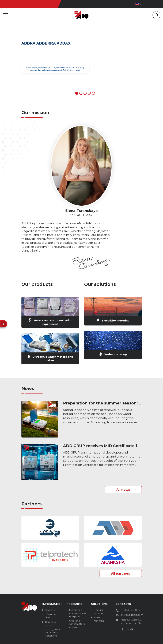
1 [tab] (77, 93)
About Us (50, 610)
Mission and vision (52, 616)
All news (122, 490)
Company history (51, 624)
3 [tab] (85, 93)
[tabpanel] (81, 63)
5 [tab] (93, 93)
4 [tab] (89, 93)
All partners (120, 574)
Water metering (99, 619)
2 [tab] (81, 93)
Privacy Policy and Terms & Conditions (53, 633)
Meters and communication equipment (77, 613)
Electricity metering (99, 612)
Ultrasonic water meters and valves (77, 624)
